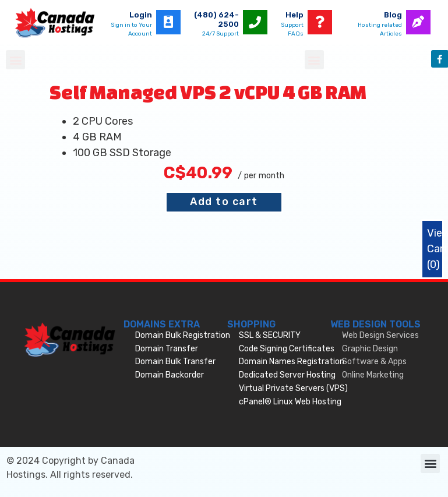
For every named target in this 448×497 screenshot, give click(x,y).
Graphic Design (370, 349)
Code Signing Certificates (287, 349)
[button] (15, 60)
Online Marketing (373, 375)
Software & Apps (374, 362)
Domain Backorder (170, 375)
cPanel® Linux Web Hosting (290, 402)
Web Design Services (380, 335)
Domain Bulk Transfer (175, 362)
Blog (393, 15)
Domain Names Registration (292, 362)
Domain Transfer (167, 349)
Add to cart (224, 202)
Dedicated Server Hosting (287, 375)
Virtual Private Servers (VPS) (293, 388)
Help (294, 15)
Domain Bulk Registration (183, 335)
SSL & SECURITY (270, 335)
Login (141, 15)
